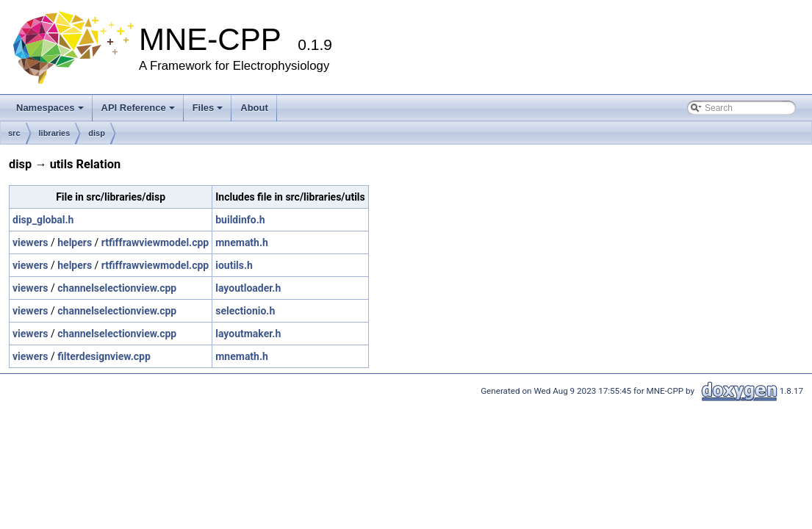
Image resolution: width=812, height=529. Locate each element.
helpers (75, 242)
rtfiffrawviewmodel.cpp (155, 242)
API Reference (138, 108)
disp (97, 133)
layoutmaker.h (248, 334)
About (254, 108)
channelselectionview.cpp (117, 288)
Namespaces (50, 108)
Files (208, 108)
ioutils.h (234, 265)
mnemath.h (242, 242)
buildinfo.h (240, 220)
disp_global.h (43, 220)
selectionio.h (245, 311)
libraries (55, 133)
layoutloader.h (248, 288)
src (14, 133)
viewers (30, 242)
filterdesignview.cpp (104, 356)
